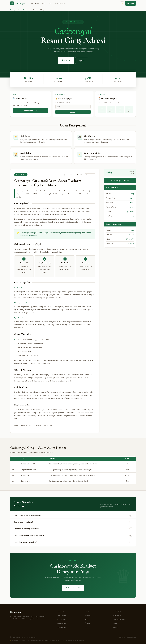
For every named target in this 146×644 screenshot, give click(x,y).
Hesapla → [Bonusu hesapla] (73, 112)
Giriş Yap (131, 3)
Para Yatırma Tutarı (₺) (63, 103)
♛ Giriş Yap (66, 60)
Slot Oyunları (61, 619)
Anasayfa (13, 10)
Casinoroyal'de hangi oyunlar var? (73, 529)
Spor (50, 3)
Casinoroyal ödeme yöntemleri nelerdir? (73, 535)
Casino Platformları (24, 10)
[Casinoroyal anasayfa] (18, 3)
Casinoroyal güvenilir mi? (73, 522)
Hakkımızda (117, 615)
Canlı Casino (34, 3)
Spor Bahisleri (62, 623)
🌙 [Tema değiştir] (122, 3)
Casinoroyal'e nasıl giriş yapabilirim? (73, 515)
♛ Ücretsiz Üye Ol (73, 588)
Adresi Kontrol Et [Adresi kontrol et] (30, 111)
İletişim (115, 627)
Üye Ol (82, 60)
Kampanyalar (60, 3)
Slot (44, 3)
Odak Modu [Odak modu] (90, 175)
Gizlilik (115, 623)
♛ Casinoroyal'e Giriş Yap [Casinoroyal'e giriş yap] (120, 180)
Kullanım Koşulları (119, 619)
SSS (86, 627)
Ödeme (87, 623)
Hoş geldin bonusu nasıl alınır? (73, 542)
